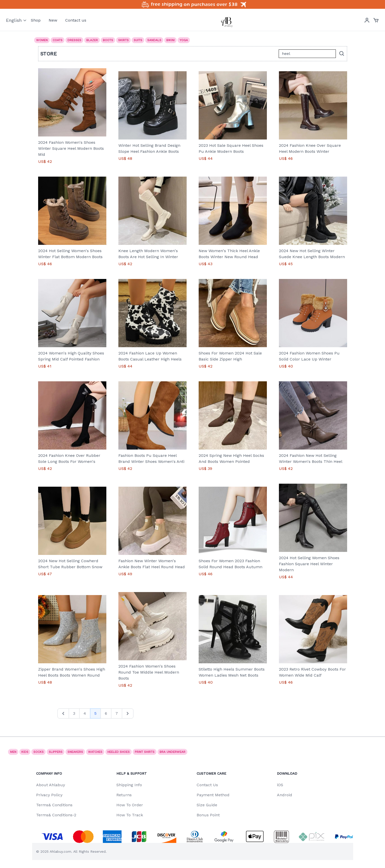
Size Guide (207, 805)
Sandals (154, 40)
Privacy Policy (49, 795)
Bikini (170, 40)
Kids (25, 752)
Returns (124, 795)
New (53, 20)
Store (49, 54)
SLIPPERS (56, 752)
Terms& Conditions (54, 805)
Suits (138, 40)
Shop (36, 20)
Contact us (76, 20)
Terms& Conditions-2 (56, 815)
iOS (280, 785)
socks (38, 752)
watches (95, 752)
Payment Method (213, 795)
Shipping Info (129, 785)
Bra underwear (172, 752)
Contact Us (207, 785)
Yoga (184, 40)
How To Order (130, 805)
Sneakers (75, 752)
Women (42, 40)
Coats (58, 40)
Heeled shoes (119, 752)
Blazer (92, 40)
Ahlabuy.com (60, 851)
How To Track (130, 815)
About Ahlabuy (51, 785)
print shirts (145, 752)
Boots (108, 40)
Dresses (74, 40)
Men (13, 752)
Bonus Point (208, 815)
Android (285, 795)
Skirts (123, 40)
